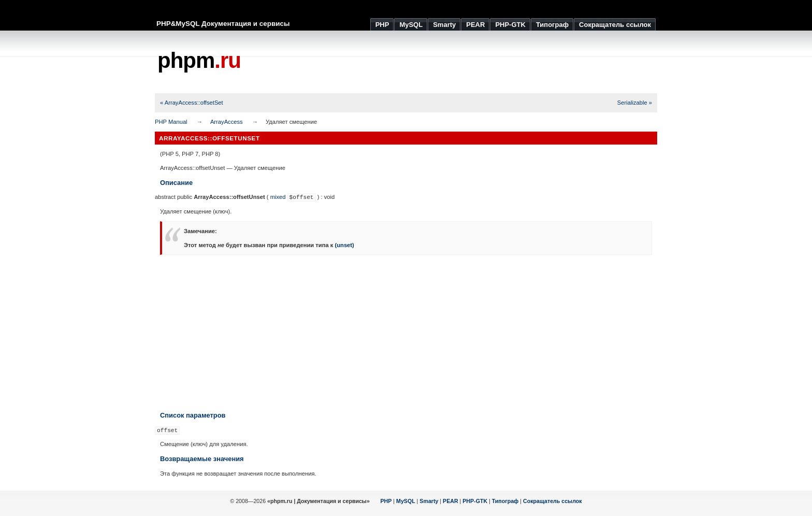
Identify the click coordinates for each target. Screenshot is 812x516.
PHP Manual (171, 122)
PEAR (451, 501)
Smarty (429, 501)
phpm (199, 60)
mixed (278, 197)
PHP (386, 501)
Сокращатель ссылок (553, 501)
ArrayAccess (227, 122)
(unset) (344, 245)
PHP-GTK (475, 501)
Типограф (505, 501)
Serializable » (635, 103)
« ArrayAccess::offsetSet (192, 103)
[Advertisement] (469, 62)
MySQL (406, 501)
